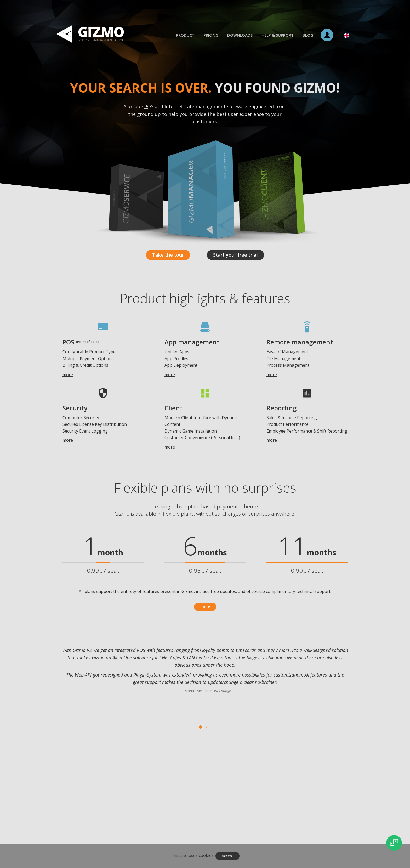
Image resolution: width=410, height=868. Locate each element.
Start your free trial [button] (235, 255)
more (68, 375)
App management (192, 342)
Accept (227, 856)
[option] (205, 677)
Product (185, 35)
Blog (308, 35)
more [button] (205, 607)
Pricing (211, 35)
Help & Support (278, 35)
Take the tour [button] (168, 255)
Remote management (300, 342)
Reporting (281, 408)
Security (75, 408)
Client (173, 408)
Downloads (240, 35)
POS (81, 342)
